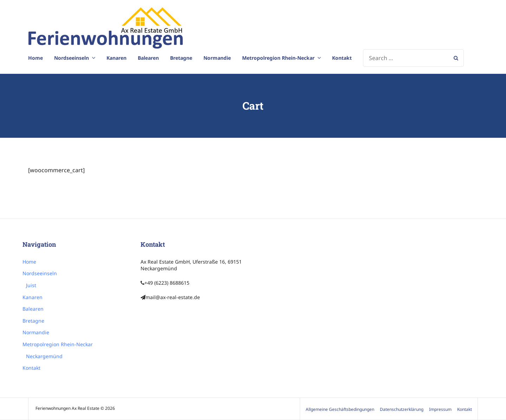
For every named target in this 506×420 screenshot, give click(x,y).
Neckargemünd (44, 356)
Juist (31, 285)
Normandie (217, 58)
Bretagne (181, 58)
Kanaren (116, 58)
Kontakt (342, 58)
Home (35, 58)
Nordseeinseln (72, 58)
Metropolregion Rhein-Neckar (278, 58)
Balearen (148, 58)
